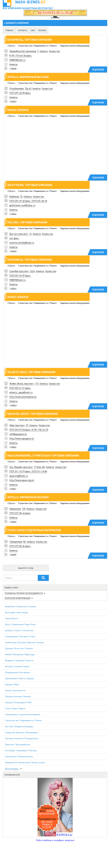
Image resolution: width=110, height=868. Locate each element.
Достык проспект (19, 234)
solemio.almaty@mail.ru (22, 242)
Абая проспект (17, 425)
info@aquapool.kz (18, 434)
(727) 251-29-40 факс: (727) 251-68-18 (28, 201)
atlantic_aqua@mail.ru (21, 392)
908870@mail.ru (17, 60)
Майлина (14, 196)
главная (9, 30)
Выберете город (26, 568)
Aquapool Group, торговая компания (33, 414)
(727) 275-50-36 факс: (20, 546)
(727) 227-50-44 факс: (20, 513)
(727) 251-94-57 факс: (20, 275)
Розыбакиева (16, 88)
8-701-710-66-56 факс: (21, 55)
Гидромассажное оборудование (75, 46)
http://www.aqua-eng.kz (22, 480)
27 (27, 425)
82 (24, 542)
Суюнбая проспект (19, 271)
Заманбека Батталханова (23, 51)
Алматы (44, 51)
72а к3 (28, 88)
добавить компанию (17, 23)
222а (32, 271)
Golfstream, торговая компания (30, 185)
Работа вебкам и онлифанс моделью (55, 840)
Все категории (12, 769)
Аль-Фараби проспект (21, 467)
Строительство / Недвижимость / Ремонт (38, 46)
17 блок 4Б (39, 467)
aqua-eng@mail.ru (19, 476)
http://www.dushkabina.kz (23, 397)
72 (21, 196)
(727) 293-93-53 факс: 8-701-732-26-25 (29, 430)
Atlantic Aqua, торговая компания (31, 372)
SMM (33, 30)
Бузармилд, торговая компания (30, 40)
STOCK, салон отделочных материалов (34, 530)
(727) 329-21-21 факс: (20, 388)
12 (30, 234)
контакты (23, 30)
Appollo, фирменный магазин (28, 77)
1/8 (23, 509)
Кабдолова (15, 509)
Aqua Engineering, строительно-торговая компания (43, 455)
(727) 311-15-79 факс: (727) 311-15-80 (28, 471)
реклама (42, 30)
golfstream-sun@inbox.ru (22, 205)
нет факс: (14, 238)
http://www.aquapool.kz (22, 438)
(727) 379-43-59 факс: (20, 93)
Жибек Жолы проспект (22, 383)
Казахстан (54, 51)
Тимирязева (16, 542)
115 (37, 383)
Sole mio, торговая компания (27, 222)
